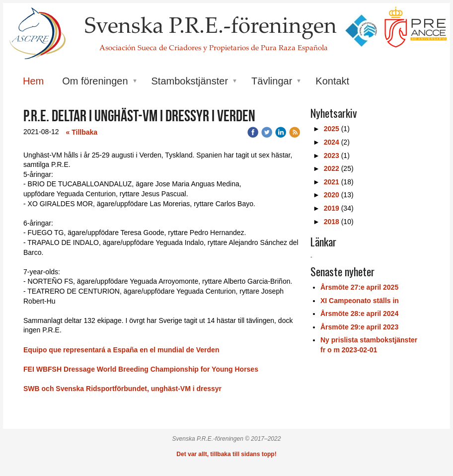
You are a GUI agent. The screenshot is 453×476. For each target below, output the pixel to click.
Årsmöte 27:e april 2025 (359, 287)
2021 (332, 182)
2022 (332, 168)
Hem (33, 81)
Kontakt (332, 81)
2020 (332, 195)
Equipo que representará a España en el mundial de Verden (122, 350)
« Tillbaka (82, 132)
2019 (332, 208)
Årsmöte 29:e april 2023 (359, 327)
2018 (332, 222)
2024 (332, 142)
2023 (332, 156)
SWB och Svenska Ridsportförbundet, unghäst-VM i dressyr (122, 389)
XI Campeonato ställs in (360, 301)
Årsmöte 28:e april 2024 (359, 314)
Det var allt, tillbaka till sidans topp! (226, 454)
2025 (332, 129)
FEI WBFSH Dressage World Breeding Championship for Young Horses (141, 369)
